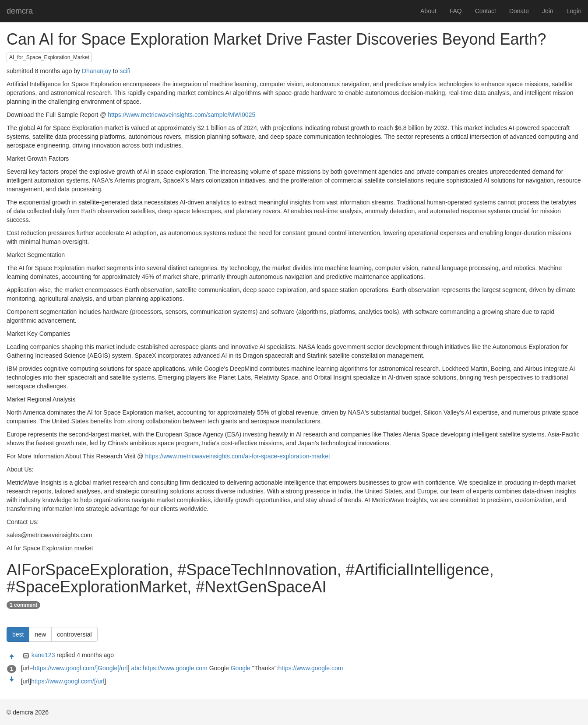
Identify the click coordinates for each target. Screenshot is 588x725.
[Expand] (25, 656)
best (18, 634)
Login (574, 11)
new (40, 634)
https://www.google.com (175, 668)
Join (548, 11)
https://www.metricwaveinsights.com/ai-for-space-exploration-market (237, 456)
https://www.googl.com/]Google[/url (80, 668)
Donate (519, 11)
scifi (125, 71)
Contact (486, 11)
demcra (20, 11)
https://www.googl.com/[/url (68, 681)
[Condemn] (11, 679)
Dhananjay (97, 71)
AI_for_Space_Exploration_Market (49, 57)
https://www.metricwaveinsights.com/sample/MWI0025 (181, 115)
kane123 (43, 655)
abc (136, 668)
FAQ (456, 11)
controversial (74, 634)
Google (241, 668)
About (428, 11)
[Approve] (11, 657)
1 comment (23, 605)
